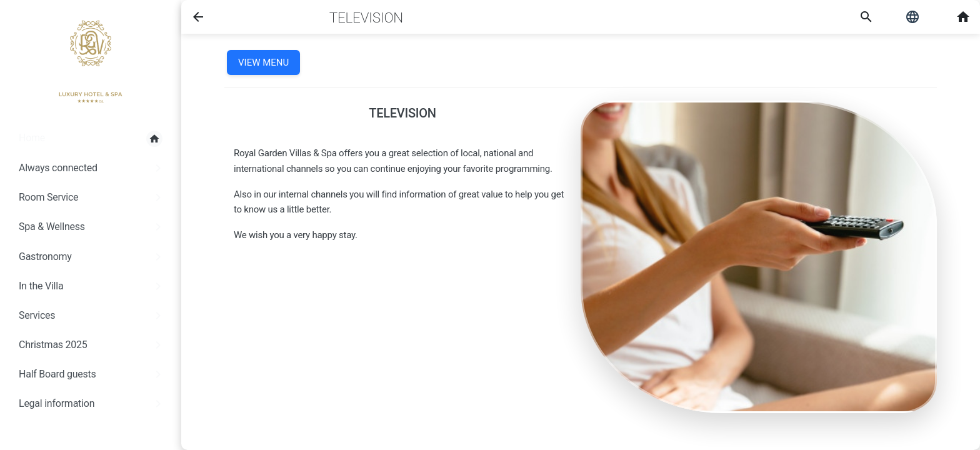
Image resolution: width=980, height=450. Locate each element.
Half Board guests (92, 374)
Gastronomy (92, 257)
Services (92, 316)
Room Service (92, 197)
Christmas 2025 (92, 345)
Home (91, 139)
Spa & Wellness (92, 227)
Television (366, 17)
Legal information (92, 404)
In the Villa (92, 286)
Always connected (92, 168)
